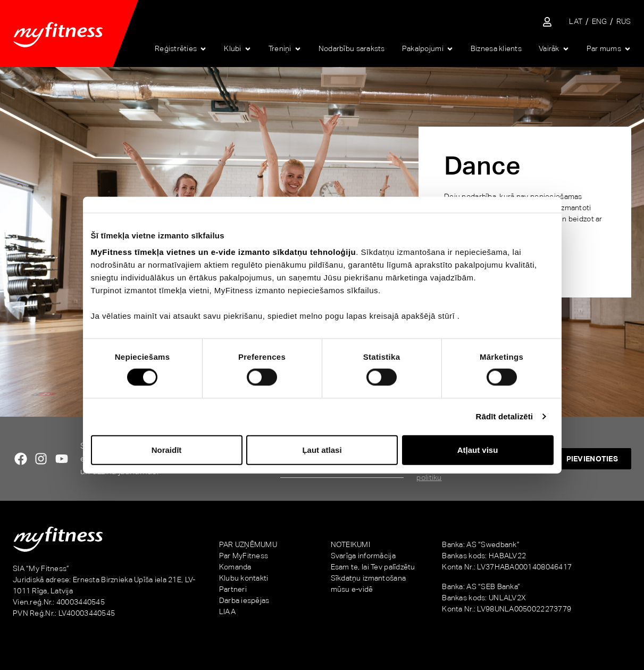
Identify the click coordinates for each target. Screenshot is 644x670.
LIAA (227, 611)
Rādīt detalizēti (504, 416)
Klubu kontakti (244, 578)
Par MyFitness (244, 556)
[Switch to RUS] (624, 22)
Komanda (235, 567)
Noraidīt (167, 449)
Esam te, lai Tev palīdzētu (373, 567)
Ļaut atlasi (322, 449)
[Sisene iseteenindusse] (547, 22)
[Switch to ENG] (600, 22)
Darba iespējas (244, 600)
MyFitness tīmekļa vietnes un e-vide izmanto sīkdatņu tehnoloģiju (224, 252)
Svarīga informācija (363, 556)
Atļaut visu (478, 449)
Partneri (233, 589)
